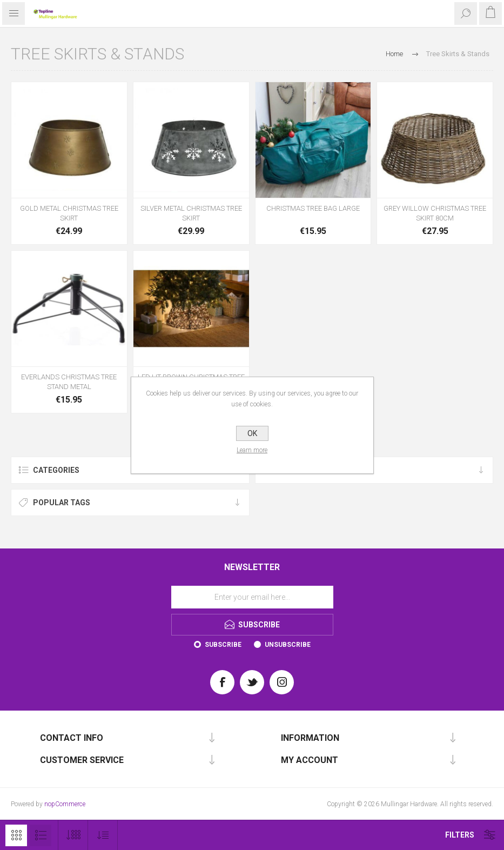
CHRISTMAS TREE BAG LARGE (313, 208)
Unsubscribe (288, 645)
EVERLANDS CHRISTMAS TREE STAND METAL (69, 382)
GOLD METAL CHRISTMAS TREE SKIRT (69, 213)
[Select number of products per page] (73, 835)
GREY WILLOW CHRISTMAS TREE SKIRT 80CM (435, 213)
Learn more (252, 450)
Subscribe (223, 645)
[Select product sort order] (103, 835)
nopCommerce (65, 804)
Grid (16, 835)
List (41, 835)
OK (252, 433)
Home (394, 54)
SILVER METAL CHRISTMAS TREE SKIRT (191, 213)
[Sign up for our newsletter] (252, 597)
